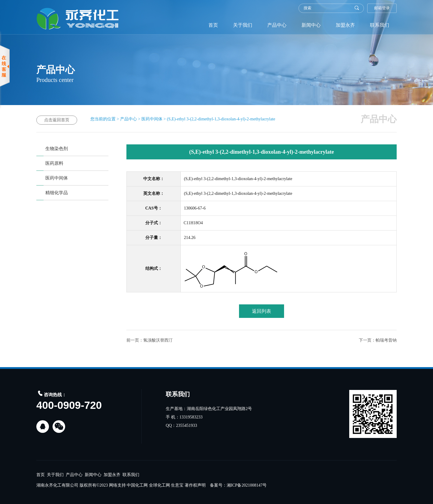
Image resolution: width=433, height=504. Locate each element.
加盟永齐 (345, 25)
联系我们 (380, 25)
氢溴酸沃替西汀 (158, 340)
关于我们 (243, 25)
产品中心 (277, 25)
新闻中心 (311, 25)
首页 (213, 25)
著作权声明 (195, 485)
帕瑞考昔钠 (386, 340)
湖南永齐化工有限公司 (57, 485)
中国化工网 (137, 485)
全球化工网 (159, 485)
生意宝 (177, 485)
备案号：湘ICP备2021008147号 (238, 485)
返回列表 (262, 311)
